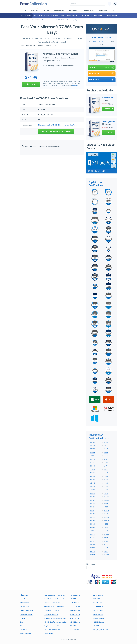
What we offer (25, 603)
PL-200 (106, 483)
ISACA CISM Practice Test (52, 630)
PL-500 (106, 527)
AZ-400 (106, 490)
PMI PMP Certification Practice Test (55, 622)
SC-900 (106, 476)
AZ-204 (93, 476)
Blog (21, 622)
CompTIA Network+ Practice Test (55, 599)
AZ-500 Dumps (98, 626)
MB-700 (106, 524)
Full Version (102, 80)
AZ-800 (93, 490)
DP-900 (106, 503)
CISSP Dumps (74, 630)
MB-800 (93, 497)
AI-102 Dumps (98, 610)
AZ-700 (106, 466)
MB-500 (106, 520)
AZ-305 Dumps (98, 606)
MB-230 (106, 510)
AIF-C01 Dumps (75, 610)
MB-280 (93, 507)
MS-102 (93, 459)
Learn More (102, 73)
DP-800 (106, 537)
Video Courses (59, 10)
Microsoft (37, 15)
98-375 (106, 548)
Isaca (95, 15)
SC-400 (93, 537)
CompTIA (49, 15)
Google (62, 15)
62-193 (93, 551)
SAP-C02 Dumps (75, 606)
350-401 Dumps (99, 618)
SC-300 (93, 449)
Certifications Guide (27, 610)
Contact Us (24, 630)
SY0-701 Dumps (75, 595)
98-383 (106, 551)
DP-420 (93, 524)
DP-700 (106, 442)
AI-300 (92, 510)
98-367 (93, 548)
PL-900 (106, 493)
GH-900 (93, 520)
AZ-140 (93, 483)
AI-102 (92, 456)
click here (75, 86)
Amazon (56, 15)
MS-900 (106, 507)
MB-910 (106, 555)
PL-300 (106, 449)
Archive (23, 618)
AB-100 (106, 456)
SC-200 (93, 462)
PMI (82, 15)
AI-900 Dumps (74, 603)
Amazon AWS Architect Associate (55, 618)
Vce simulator (74, 10)
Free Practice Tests (26, 614)
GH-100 (93, 534)
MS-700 (106, 497)
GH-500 (93, 527)
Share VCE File (25, 606)
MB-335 (106, 517)
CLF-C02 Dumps (75, 626)
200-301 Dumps (75, 599)
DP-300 (93, 493)
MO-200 (106, 544)
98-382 (93, 544)
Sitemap (23, 626)
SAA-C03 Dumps (99, 599)
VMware (101, 15)
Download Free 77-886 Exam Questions (56, 131)
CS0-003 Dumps (99, 622)
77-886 (38, 20)
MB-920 (93, 541)
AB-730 (106, 462)
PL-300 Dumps (98, 614)
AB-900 (106, 459)
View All (115, 15)
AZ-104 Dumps (98, 595)
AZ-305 (93, 445)
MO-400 (93, 555)
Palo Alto (108, 15)
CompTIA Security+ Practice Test (54, 595)
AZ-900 (106, 452)
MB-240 (106, 534)
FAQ (113, 10)
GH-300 (93, 479)
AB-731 (106, 469)
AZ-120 (106, 531)
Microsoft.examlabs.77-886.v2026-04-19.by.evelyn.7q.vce (58, 125)
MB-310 (93, 500)
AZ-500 (106, 473)
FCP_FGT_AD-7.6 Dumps (101, 630)
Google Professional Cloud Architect (56, 626)
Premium (34, 10)
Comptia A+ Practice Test (52, 603)
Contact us (103, 10)
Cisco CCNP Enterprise (51, 614)
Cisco (43, 15)
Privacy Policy (48, 633)
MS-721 (106, 514)
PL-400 (106, 479)
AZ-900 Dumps (75, 618)
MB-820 (93, 514)
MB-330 (106, 500)
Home (24, 10)
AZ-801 (93, 486)
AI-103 (92, 531)
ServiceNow (88, 15)
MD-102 (93, 452)
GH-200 (93, 517)
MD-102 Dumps (75, 622)
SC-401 (93, 469)
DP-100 (93, 503)
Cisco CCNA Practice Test (52, 610)
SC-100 (93, 473)
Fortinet (68, 15)
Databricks (76, 15)
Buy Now (31, 84)
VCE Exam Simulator (99, 42)
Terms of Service (26, 633)
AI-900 (106, 445)
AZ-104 (93, 442)
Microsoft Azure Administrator (54, 606)
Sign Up (102, 67)
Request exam (89, 10)
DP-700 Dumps (98, 603)
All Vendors (24, 595)
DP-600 (93, 466)
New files (46, 10)
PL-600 (106, 486)
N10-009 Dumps (75, 614)
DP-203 (106, 541)
